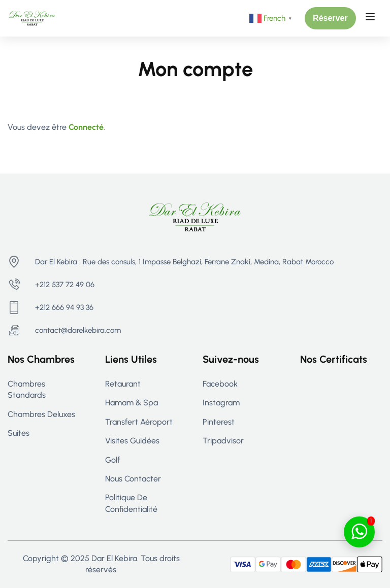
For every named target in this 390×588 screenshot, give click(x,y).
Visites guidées (132, 441)
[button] (330, 18)
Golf (112, 460)
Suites (19, 433)
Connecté (86, 127)
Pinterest (219, 422)
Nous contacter (133, 479)
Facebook (220, 384)
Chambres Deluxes (41, 414)
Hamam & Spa (132, 403)
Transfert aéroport (139, 422)
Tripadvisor (223, 441)
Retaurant (123, 384)
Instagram (221, 403)
